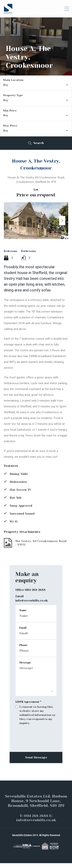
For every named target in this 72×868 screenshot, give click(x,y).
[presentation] (36, 752)
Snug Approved (21, 511)
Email (23, 633)
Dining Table (19, 479)
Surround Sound (22, 518)
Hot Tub (15, 503)
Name (23, 615)
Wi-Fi (14, 526)
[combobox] (36, 85)
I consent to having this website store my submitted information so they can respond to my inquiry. (37, 720)
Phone (23, 650)
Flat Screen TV (20, 495)
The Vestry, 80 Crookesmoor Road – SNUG (35, 548)
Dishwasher (18, 487)
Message (25, 667)
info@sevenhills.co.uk (32, 605)
